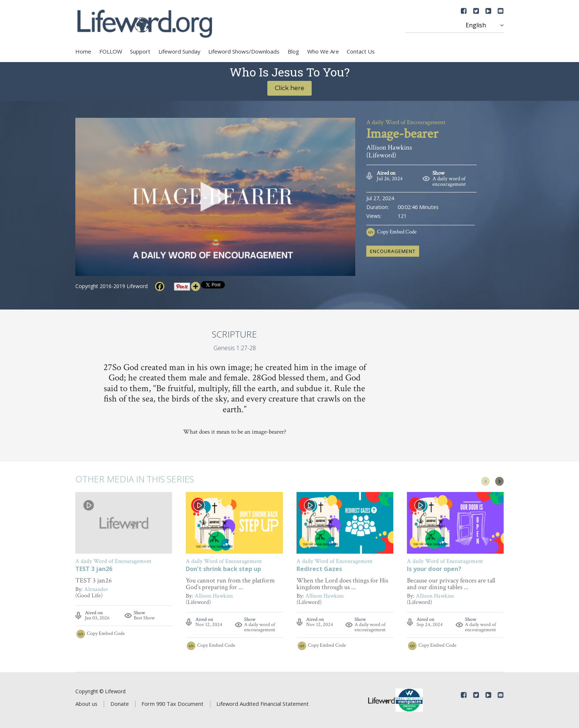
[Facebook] (160, 286)
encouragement (393, 251)
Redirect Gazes (319, 569)
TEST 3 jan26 (94, 569)
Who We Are (323, 51)
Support (140, 51)
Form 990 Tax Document (172, 704)
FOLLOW (111, 51)
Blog (293, 51)
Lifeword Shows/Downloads (244, 51)
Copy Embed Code (397, 232)
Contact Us (361, 51)
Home (83, 51)
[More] (196, 286)
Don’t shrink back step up (223, 569)
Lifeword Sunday (179, 51)
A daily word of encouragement (449, 181)
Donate (120, 704)
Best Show (144, 618)
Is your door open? (434, 569)
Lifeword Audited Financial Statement (263, 704)
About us (86, 704)
